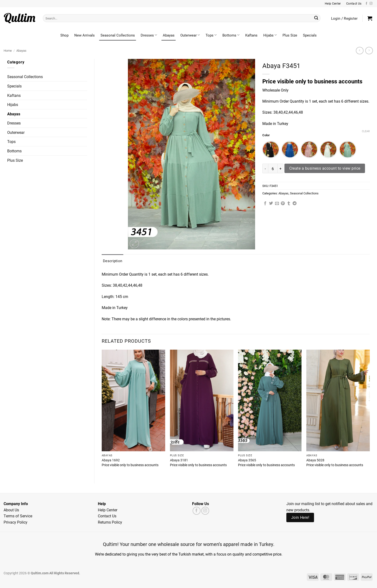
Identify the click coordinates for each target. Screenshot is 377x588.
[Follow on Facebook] (366, 4)
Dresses (149, 35)
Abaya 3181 (179, 460)
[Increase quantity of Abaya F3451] (281, 168)
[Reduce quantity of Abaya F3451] (265, 168)
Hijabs (270, 35)
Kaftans (251, 35)
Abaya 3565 (247, 460)
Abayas (169, 35)
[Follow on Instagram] (371, 4)
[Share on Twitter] (271, 204)
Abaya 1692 (111, 460)
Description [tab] (113, 261)
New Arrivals (85, 35)
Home (8, 50)
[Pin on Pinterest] (283, 204)
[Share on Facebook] (265, 204)
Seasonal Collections (118, 35)
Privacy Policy (16, 522)
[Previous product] (369, 51)
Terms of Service (18, 516)
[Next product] (360, 51)
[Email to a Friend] (277, 204)
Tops (211, 35)
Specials (310, 35)
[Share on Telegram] (295, 204)
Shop (64, 35)
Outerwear (190, 35)
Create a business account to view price (325, 168)
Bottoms (231, 35)
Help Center (108, 510)
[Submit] (316, 18)
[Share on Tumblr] (289, 204)
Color (266, 135)
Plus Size (290, 35)
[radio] (271, 149)
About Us (11, 510)
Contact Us (107, 516)
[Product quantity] (273, 168)
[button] (370, 18)
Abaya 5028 (315, 460)
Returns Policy (110, 522)
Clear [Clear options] (366, 131)
